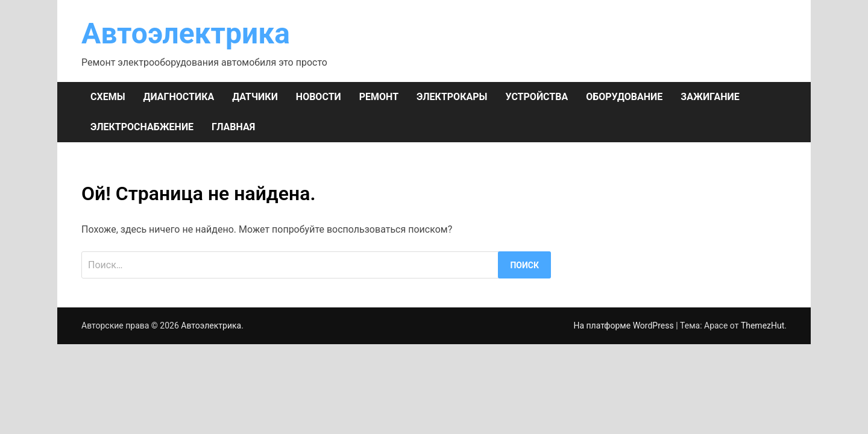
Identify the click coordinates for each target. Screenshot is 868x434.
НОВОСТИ (319, 97)
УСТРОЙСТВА (536, 97)
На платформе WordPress (624, 325)
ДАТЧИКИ (255, 97)
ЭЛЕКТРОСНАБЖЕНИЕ (142, 127)
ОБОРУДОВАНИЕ (624, 97)
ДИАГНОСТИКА (179, 97)
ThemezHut (763, 325)
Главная (233, 127)
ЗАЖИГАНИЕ (710, 97)
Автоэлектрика (186, 33)
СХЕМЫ (108, 97)
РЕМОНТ (379, 97)
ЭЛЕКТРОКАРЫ (452, 97)
